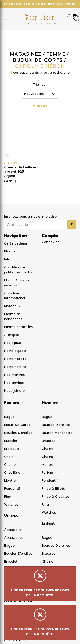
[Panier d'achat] (74, 15)
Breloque (11, 449)
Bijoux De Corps (17, 425)
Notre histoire (15, 359)
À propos (12, 335)
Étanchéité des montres (17, 283)
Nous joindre (14, 391)
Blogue (10, 251)
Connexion (51, 242)
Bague (9, 417)
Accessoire (13, 530)
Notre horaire (15, 367)
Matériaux (12, 306)
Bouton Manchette (57, 433)
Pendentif (12, 489)
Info (7, 259)
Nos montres (14, 375)
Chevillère (12, 473)
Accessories (14, 538)
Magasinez (25, 54)
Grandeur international (15, 296)
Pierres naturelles (18, 327)
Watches (11, 505)
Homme (50, 402)
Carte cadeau (16, 243)
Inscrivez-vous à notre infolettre (30, 217)
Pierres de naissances (13, 316)
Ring (8, 497)
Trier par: (40, 85)
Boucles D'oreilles (18, 433)
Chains (47, 457)
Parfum (47, 473)
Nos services (14, 383)
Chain (9, 457)
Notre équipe (15, 351)
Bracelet (11, 441)
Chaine (10, 465)
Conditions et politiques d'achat (19, 270)
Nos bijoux (13, 343)
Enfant (48, 523)
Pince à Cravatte (55, 497)
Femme (11, 402)
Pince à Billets (53, 489)
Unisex (11, 515)
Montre (10, 481)
